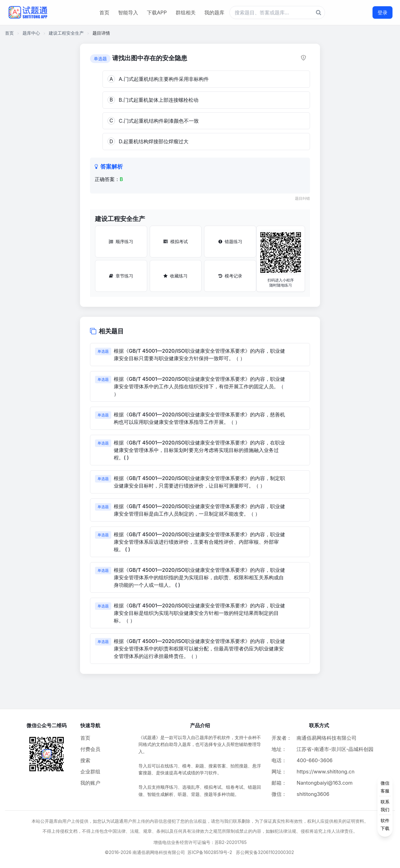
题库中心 (31, 33)
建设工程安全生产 (66, 33)
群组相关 (186, 12)
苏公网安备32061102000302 (265, 852)
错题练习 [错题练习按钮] (230, 241)
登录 (382, 12)
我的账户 (90, 783)
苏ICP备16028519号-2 (210, 852)
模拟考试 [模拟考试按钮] (176, 241)
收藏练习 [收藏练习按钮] (175, 276)
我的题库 (214, 12)
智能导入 (128, 12)
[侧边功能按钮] (385, 806)
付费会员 (90, 749)
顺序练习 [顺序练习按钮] (121, 241)
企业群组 (90, 772)
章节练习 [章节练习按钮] (121, 276)
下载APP (157, 12)
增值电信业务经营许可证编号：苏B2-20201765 (200, 842)
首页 (104, 12)
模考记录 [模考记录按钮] (230, 276)
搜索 (85, 760)
